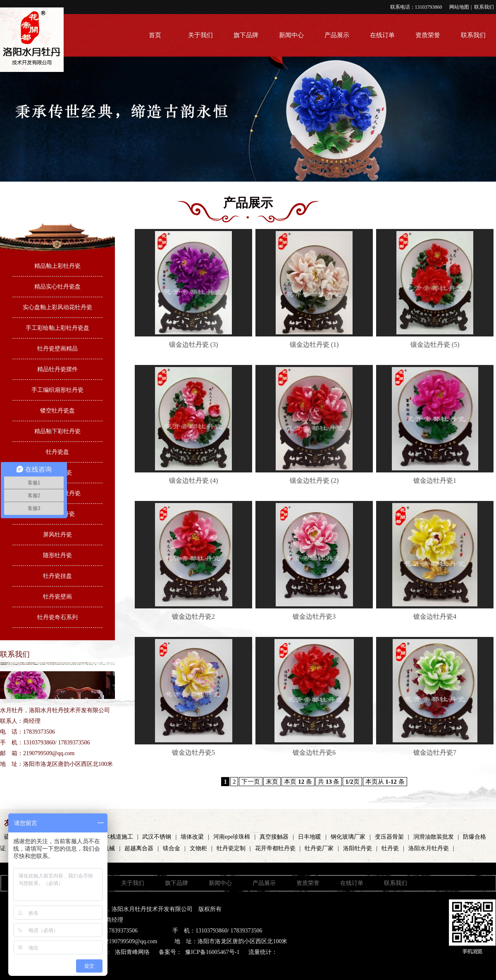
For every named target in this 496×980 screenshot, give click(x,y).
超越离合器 (139, 848)
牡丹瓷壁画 (57, 597)
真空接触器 (274, 837)
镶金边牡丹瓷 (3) (194, 345)
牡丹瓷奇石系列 (57, 617)
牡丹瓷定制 (231, 848)
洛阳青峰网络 (132, 952)
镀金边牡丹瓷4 (435, 616)
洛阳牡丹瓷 (358, 848)
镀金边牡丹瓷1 (435, 480)
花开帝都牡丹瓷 (275, 848)
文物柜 (198, 848)
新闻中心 (291, 35)
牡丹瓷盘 (57, 452)
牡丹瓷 (390, 848)
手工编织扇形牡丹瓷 (57, 390)
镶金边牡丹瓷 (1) (314, 345)
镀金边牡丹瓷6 (314, 752)
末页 (272, 782)
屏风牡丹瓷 (57, 535)
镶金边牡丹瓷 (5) (435, 345)
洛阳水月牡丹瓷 (429, 848)
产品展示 (337, 35)
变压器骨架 (389, 837)
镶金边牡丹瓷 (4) (194, 480)
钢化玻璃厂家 (348, 837)
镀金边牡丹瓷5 (193, 752)
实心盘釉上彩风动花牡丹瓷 (57, 307)
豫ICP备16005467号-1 (212, 952)
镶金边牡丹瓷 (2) (314, 480)
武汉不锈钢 (157, 837)
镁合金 (172, 848)
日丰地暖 (310, 837)
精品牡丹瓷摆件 (57, 369)
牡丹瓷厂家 (319, 848)
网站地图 (459, 7)
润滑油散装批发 (434, 837)
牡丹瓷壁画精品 (57, 349)
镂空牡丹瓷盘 (57, 411)
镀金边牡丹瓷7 (435, 752)
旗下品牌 (246, 35)
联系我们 (484, 7)
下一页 (251, 782)
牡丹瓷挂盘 (57, 576)
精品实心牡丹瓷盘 (57, 287)
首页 (155, 35)
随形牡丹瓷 (57, 555)
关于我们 (200, 35)
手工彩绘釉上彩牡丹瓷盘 (57, 328)
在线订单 (382, 35)
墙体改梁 (192, 837)
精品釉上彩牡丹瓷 (57, 266)
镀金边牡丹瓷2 (193, 616)
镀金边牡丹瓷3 (314, 616)
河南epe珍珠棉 (232, 837)
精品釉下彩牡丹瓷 (57, 431)
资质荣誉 (428, 35)
